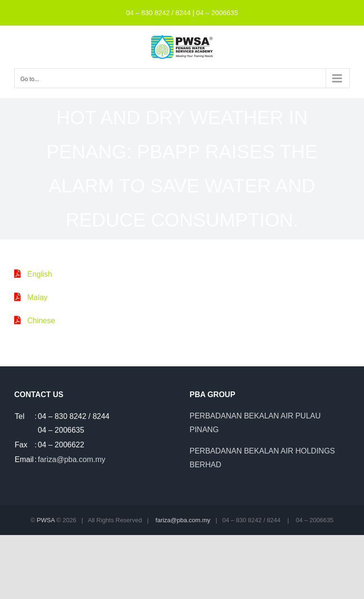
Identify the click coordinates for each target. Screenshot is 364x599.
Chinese (41, 321)
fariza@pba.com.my (72, 459)
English (39, 274)
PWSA (46, 520)
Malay (37, 297)
